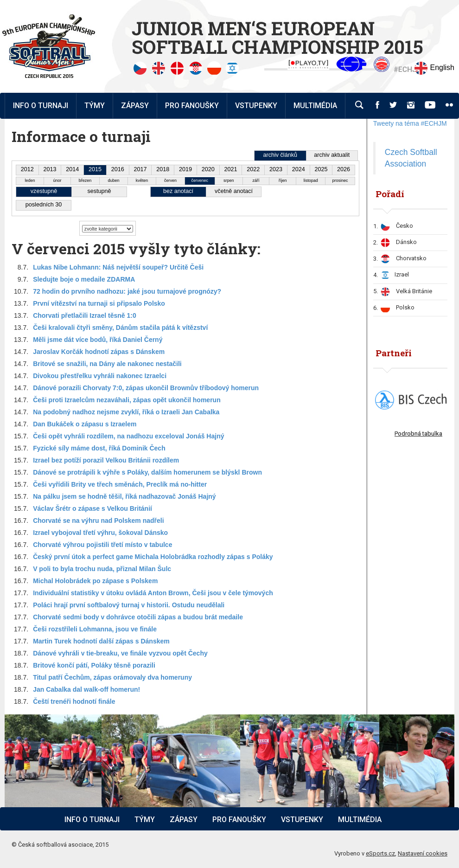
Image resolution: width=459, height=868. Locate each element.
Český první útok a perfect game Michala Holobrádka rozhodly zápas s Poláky (153, 557)
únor (57, 180)
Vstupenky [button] (256, 106)
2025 (321, 169)
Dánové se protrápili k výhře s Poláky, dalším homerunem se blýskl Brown (147, 472)
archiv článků (280, 155)
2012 (27, 169)
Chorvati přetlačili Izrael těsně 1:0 (85, 315)
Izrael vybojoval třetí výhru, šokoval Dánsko (100, 533)
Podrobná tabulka (418, 434)
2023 (276, 169)
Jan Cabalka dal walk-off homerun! (86, 689)
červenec (200, 180)
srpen (229, 180)
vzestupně (44, 191)
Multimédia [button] (315, 106)
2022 (253, 169)
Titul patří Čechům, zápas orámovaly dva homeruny (112, 677)
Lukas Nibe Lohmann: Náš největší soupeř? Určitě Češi (118, 267)
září (256, 180)
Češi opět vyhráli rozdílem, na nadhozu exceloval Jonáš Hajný (128, 436)
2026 (344, 169)
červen (170, 180)
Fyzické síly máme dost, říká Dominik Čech (99, 448)
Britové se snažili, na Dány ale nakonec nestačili (107, 364)
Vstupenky (302, 820)
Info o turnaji (92, 820)
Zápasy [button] (135, 106)
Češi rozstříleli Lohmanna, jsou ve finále (95, 629)
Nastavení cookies (423, 853)
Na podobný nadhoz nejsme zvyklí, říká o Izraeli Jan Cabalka (126, 412)
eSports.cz (380, 853)
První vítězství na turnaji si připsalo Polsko (99, 303)
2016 (118, 169)
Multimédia (360, 820)
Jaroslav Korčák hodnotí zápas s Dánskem (99, 352)
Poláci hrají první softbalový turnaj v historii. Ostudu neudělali (129, 605)
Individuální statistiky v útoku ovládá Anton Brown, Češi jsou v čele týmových (153, 593)
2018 (163, 169)
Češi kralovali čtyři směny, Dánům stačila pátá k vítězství (120, 328)
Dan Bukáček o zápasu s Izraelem (85, 424)
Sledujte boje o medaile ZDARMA (84, 279)
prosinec (340, 180)
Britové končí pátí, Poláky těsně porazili (94, 665)
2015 (95, 169)
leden (30, 180)
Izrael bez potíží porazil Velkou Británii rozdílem (106, 460)
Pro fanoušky (239, 820)
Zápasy (184, 820)
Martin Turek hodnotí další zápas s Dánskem (101, 641)
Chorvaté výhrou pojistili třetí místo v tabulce (102, 545)
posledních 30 (44, 205)
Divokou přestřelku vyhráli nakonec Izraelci (100, 376)
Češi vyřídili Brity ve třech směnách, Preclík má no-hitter (120, 484)
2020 (208, 169)
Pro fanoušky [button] (192, 106)
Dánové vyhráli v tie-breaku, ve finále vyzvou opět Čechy (120, 653)
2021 (230, 169)
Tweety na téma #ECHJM (410, 123)
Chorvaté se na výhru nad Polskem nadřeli (98, 521)
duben (113, 180)
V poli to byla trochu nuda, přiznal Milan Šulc (102, 569)
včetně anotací (234, 191)
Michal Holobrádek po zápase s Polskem (95, 581)
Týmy (95, 106)
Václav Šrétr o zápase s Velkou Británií (92, 508)
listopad (311, 180)
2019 (185, 169)
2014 (72, 169)
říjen (283, 180)
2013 (50, 169)
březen (85, 180)
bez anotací (178, 191)
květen (142, 180)
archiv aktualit (332, 155)
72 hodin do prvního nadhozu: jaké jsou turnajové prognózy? (127, 291)
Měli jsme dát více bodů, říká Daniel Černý (98, 340)
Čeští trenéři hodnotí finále (74, 701)
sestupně (99, 191)
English (434, 68)
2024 (299, 169)
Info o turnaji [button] (41, 106)
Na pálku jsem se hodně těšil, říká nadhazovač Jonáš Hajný (124, 496)
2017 (140, 169)
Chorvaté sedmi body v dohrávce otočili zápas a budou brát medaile (138, 617)
